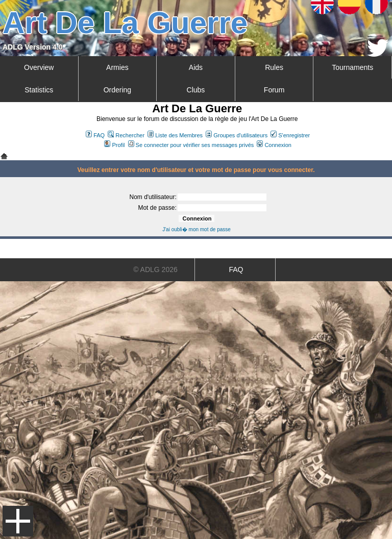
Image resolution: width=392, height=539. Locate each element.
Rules (274, 67)
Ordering (117, 90)
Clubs (196, 90)
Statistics (39, 90)
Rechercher (126, 135)
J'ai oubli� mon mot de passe (197, 229)
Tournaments (352, 67)
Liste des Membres (175, 135)
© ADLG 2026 (155, 269)
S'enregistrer (290, 135)
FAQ (95, 135)
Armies (117, 67)
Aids (196, 67)
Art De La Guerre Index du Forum (4, 156)
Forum (274, 90)
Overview (39, 67)
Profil (114, 145)
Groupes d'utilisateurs (237, 135)
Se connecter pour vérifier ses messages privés (191, 145)
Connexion (274, 145)
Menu (18, 521)
